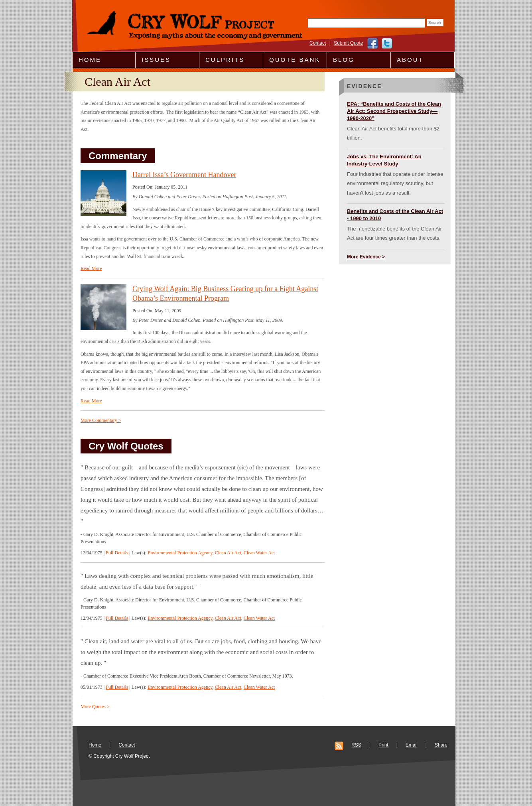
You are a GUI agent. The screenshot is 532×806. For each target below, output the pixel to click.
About (410, 60)
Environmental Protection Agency (180, 553)
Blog (344, 60)
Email (412, 745)
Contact (318, 43)
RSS (356, 745)
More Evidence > (366, 257)
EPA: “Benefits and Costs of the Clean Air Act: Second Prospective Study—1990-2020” (394, 111)
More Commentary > (101, 420)
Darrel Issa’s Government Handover (184, 175)
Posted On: (144, 187)
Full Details (117, 553)
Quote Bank (295, 60)
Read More (91, 268)
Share (441, 745)
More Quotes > (95, 707)
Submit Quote (348, 43)
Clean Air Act (228, 553)
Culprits (225, 60)
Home (90, 60)
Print (383, 745)
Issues (156, 60)
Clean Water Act (259, 553)
